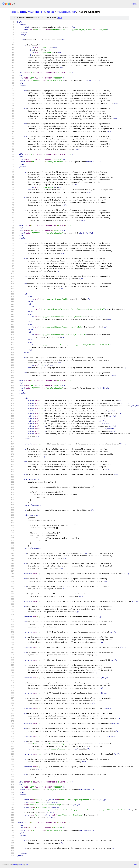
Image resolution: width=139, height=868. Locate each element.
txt (129, 864)
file (60, 18)
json (135, 864)
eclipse (14, 12)
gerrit (23, 12)
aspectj (50, 12)
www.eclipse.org (36, 12)
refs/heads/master (66, 12)
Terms (28, 864)
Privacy (21, 864)
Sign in (134, 4)
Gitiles (15, 864)
